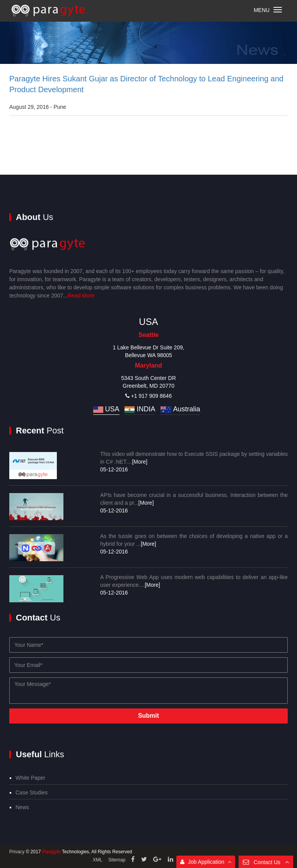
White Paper (30, 778)
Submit (148, 716)
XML (98, 860)
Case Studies (32, 792)
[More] (140, 462)
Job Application (206, 862)
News (22, 807)
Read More (81, 296)
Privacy (18, 852)
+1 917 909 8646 (148, 396)
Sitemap (117, 860)
